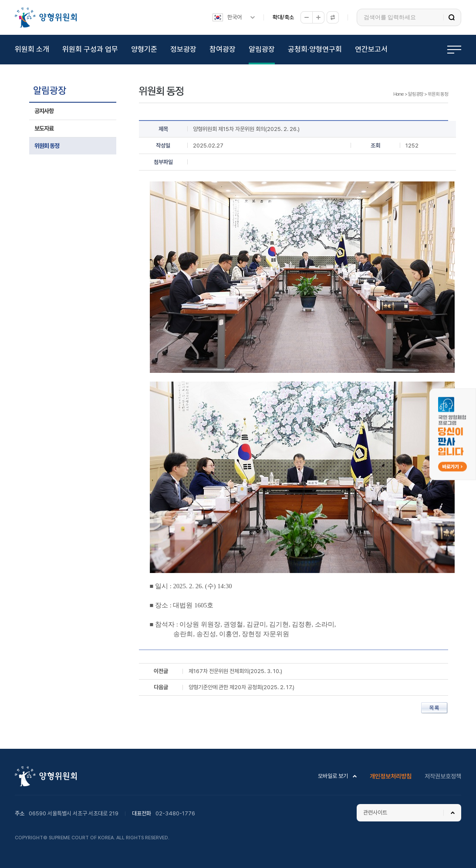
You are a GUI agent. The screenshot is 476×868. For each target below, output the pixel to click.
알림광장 (262, 49)
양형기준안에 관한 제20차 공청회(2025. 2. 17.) (241, 687)
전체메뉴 (454, 50)
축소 (307, 17)
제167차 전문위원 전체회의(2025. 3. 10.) (235, 671)
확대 (318, 17)
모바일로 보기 (333, 776)
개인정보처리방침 (391, 776)
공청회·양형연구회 (315, 49)
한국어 (235, 17)
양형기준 (144, 49)
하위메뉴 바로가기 (2, 0)
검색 (452, 17)
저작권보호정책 (443, 776)
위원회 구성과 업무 (90, 49)
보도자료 (44, 128)
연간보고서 (371, 49)
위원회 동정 (47, 146)
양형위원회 (46, 17)
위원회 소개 (32, 49)
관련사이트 (375, 813)
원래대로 (333, 17)
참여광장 (223, 49)
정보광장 (183, 49)
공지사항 (44, 111)
